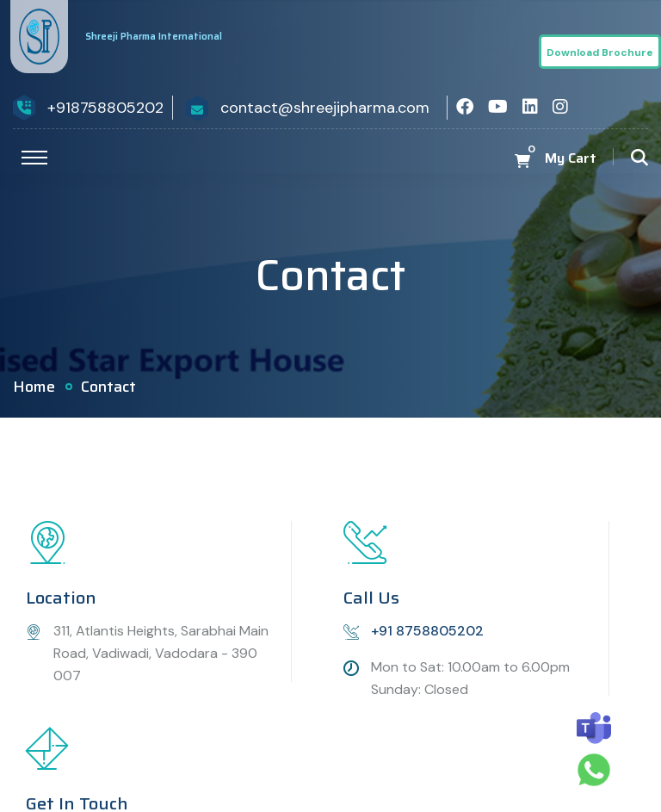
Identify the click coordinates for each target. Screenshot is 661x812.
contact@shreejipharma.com (325, 108)
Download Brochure (600, 53)
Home (34, 387)
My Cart (571, 158)
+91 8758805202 (427, 631)
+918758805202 (105, 108)
